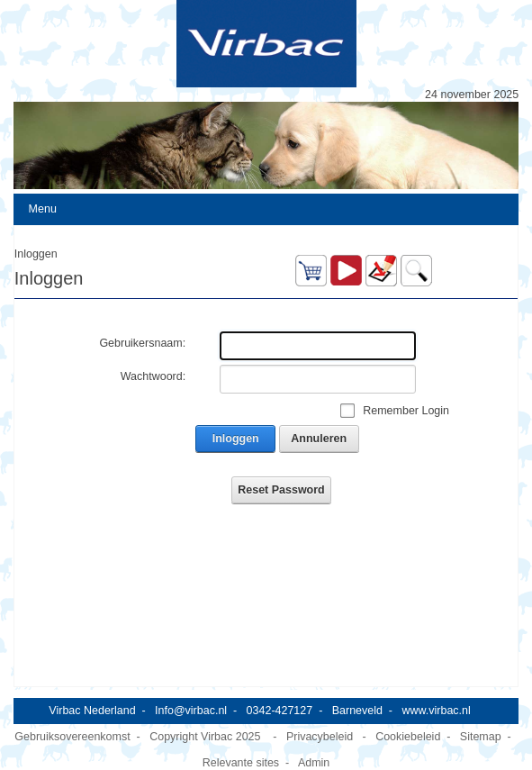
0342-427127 (280, 711)
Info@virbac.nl (191, 711)
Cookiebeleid (408, 737)
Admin (314, 763)
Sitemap (481, 737)
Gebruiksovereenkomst (72, 737)
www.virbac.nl (436, 711)
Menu (43, 209)
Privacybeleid (320, 737)
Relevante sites (241, 763)
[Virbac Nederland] (266, 44)
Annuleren (319, 439)
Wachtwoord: (153, 376)
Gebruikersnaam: (142, 343)
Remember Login (406, 411)
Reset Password (281, 490)
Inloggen (236, 439)
